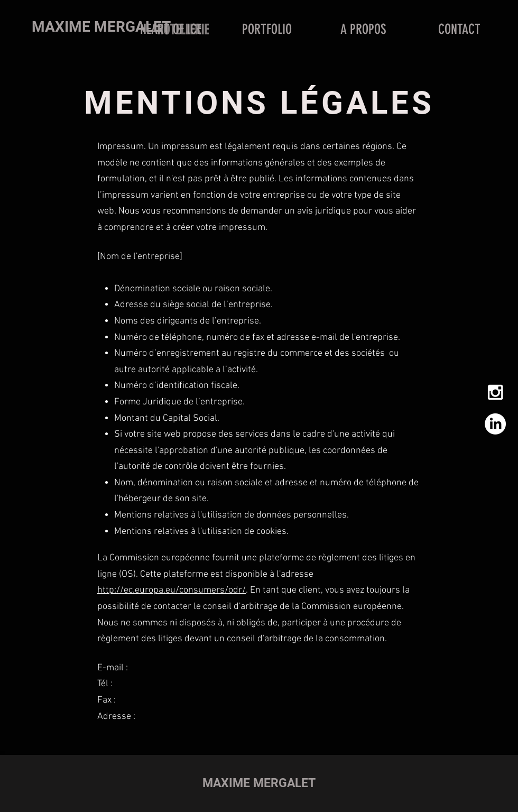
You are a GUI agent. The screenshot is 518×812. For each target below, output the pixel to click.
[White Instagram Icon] (495, 392)
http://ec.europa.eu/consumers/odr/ (172, 590)
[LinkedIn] (495, 424)
